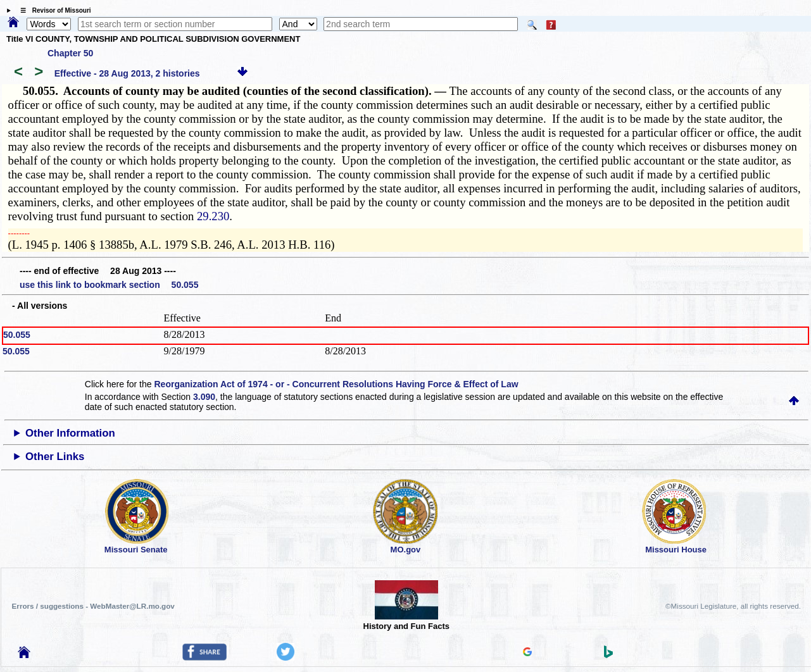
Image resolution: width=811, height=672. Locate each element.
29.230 (213, 216)
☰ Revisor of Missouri (53, 10)
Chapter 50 (70, 53)
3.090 (204, 397)
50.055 (17, 335)
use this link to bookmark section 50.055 (109, 285)
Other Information (70, 433)
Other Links (55, 457)
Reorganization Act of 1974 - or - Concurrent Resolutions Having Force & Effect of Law (336, 384)
